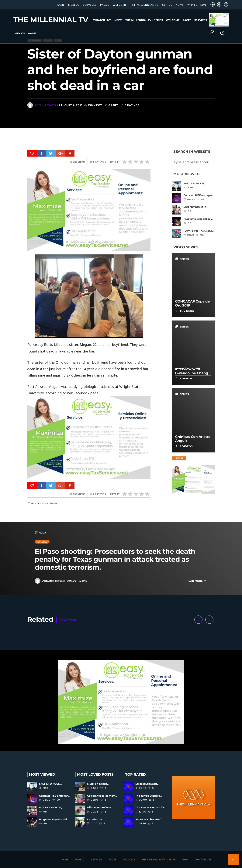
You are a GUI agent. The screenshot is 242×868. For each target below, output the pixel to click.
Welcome (120, 5)
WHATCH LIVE (197, 5)
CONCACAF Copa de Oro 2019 (192, 303)
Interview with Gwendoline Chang (192, 371)
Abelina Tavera (47, 105)
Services (90, 5)
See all (179, 459)
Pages (105, 5)
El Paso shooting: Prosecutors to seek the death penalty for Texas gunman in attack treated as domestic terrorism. (115, 559)
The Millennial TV (51, 20)
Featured (42, 542)
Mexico (74, 5)
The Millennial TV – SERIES (151, 5)
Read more (196, 581)
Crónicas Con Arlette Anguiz (193, 439)
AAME (61, 5)
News (180, 5)
